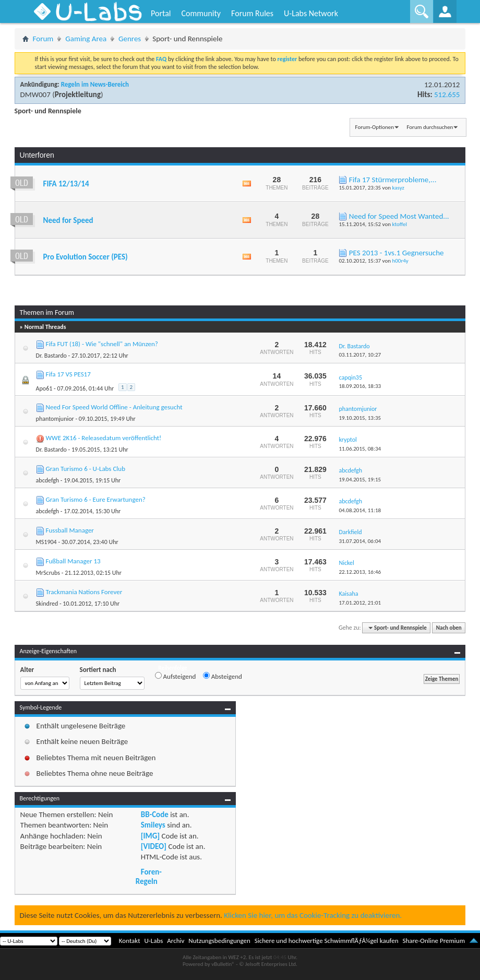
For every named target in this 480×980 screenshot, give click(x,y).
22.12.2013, (360, 572)
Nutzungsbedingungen (219, 941)
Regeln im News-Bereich (95, 84)
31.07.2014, (360, 541)
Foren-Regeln (149, 877)
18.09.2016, (360, 386)
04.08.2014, (360, 510)
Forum (43, 39)
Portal (161, 13)
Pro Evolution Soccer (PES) (86, 257)
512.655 (447, 95)
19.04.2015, (360, 480)
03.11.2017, (360, 355)
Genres (130, 39)
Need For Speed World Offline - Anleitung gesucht (114, 407)
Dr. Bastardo (51, 356)
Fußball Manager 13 (73, 561)
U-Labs (154, 941)
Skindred (47, 604)
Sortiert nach (98, 670)
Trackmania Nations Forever (84, 592)
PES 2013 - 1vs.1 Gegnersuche (397, 253)
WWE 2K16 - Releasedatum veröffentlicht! (104, 438)
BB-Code (155, 814)
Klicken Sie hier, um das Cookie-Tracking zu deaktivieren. (313, 915)
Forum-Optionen (375, 127)
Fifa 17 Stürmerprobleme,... (393, 180)
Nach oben (449, 628)
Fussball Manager (70, 530)
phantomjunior (55, 419)
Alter (27, 670)
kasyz (398, 188)
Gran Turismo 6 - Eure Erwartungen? (96, 499)
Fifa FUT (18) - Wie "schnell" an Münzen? (102, 344)
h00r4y (400, 261)
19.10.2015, (360, 418)
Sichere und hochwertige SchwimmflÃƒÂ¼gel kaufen (327, 941)
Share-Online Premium (434, 941)
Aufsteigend (176, 676)
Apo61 (44, 388)
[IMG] (150, 836)
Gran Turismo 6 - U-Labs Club (86, 469)
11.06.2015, (360, 449)
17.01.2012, (360, 603)
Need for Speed (68, 220)
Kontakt (130, 941)
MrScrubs (48, 573)
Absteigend (223, 676)
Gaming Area (86, 39)
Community (201, 13)
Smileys (153, 825)
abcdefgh (48, 480)
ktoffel (399, 224)
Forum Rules (252, 13)
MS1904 (46, 542)
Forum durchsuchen (430, 127)
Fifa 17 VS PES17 (68, 374)
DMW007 (35, 95)
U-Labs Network (311, 13)
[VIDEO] (154, 846)
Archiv (176, 941)
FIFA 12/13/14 (66, 184)
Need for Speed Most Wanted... (399, 216)
